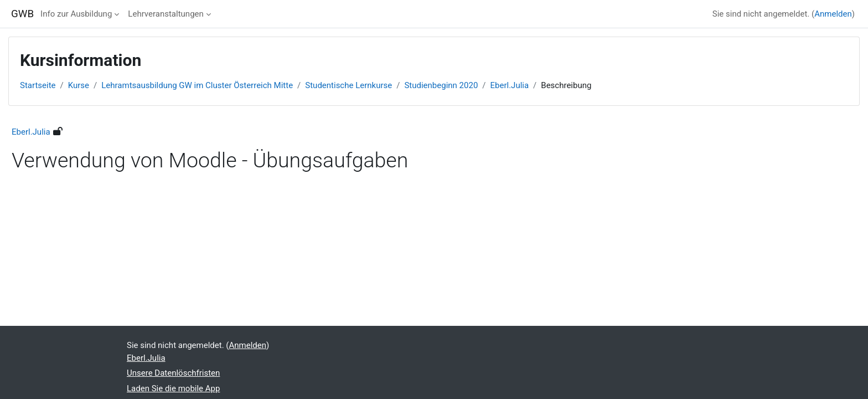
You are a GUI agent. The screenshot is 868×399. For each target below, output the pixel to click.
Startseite (38, 85)
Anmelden (833, 14)
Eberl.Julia (510, 85)
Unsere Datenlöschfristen (173, 373)
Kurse (79, 85)
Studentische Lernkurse (348, 85)
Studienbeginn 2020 (441, 85)
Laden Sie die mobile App (173, 388)
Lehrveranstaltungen (166, 14)
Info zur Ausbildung (76, 14)
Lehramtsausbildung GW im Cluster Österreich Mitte (197, 85)
